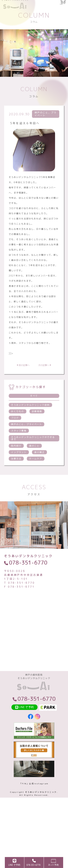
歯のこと (34, 455)
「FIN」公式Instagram (34, 796)
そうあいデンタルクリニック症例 (30, 414)
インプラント (19, 462)
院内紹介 (16, 455)
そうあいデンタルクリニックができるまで (33, 448)
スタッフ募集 (19, 440)
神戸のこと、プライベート (27, 434)
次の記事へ (44, 375)
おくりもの (18, 421)
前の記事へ (24, 375)
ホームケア (36, 468)
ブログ (15, 427)
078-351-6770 (28, 572)
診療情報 (37, 421)
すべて (34, 405)
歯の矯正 (39, 462)
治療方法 (16, 468)
